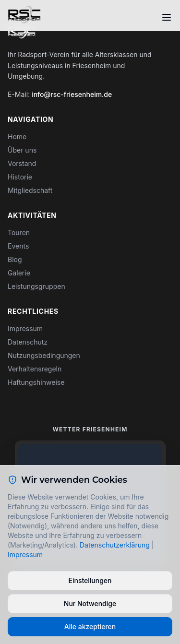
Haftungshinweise (36, 382)
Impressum (25, 328)
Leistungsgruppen (36, 286)
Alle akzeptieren (90, 626)
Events (18, 246)
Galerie (19, 273)
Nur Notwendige (90, 603)
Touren (19, 233)
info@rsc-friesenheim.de (72, 94)
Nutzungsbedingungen (44, 355)
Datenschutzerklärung (115, 545)
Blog (15, 259)
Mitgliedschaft (30, 190)
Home (17, 137)
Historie (20, 177)
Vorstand (22, 163)
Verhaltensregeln (35, 369)
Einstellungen (90, 580)
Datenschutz (28, 342)
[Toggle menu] (167, 17)
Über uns (22, 150)
